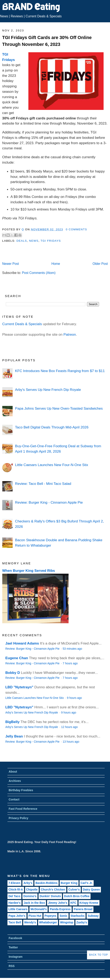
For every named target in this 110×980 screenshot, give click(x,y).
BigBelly (13, 722)
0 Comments (77, 229)
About (13, 772)
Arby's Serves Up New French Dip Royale (48, 390)
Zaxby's (82, 922)
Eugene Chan (17, 658)
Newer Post (11, 264)
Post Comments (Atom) (39, 273)
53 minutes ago (72, 649)
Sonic (63, 916)
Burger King (69, 883)
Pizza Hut (35, 916)
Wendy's (30, 922)
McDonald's (39, 909)
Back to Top (99, 955)
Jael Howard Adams (22, 643)
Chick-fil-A (16, 890)
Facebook (15, 938)
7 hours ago (70, 663)
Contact (14, 799)
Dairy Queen (91, 890)
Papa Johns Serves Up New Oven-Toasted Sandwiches (59, 408)
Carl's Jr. (87, 883)
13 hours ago (71, 742)
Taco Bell (15, 922)
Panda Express (60, 909)
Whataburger (48, 922)
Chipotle (32, 890)
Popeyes (51, 916)
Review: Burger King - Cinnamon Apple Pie (49, 502)
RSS (12, 966)
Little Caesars (18, 909)
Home (56, 264)
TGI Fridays (51, 241)
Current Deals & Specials (44, 16)
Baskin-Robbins (47, 883)
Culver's (74, 890)
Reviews (17, 16)
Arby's (28, 883)
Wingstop (67, 922)
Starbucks (78, 916)
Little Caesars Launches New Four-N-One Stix (52, 465)
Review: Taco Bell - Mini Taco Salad (43, 484)
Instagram (16, 957)
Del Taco (14, 896)
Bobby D (13, 673)
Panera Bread (83, 909)
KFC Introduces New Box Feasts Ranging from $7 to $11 (60, 371)
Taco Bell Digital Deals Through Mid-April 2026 (52, 427)
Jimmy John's (58, 903)
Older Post (100, 264)
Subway (93, 916)
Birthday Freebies (21, 790)
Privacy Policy (19, 818)
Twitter (13, 947)
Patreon (70, 334)
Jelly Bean (14, 736)
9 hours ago (74, 698)
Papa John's (17, 916)
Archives (15, 781)
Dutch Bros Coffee (77, 896)
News (4, 16)
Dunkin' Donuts (50, 896)
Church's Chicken (53, 890)
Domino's (30, 896)
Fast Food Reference (23, 809)
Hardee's (15, 903)
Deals (22, 241)
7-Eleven (15, 883)
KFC (73, 903)
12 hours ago (69, 727)
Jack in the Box (34, 903)
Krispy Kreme (89, 903)
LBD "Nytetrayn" (19, 687)
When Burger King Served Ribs (29, 571)
